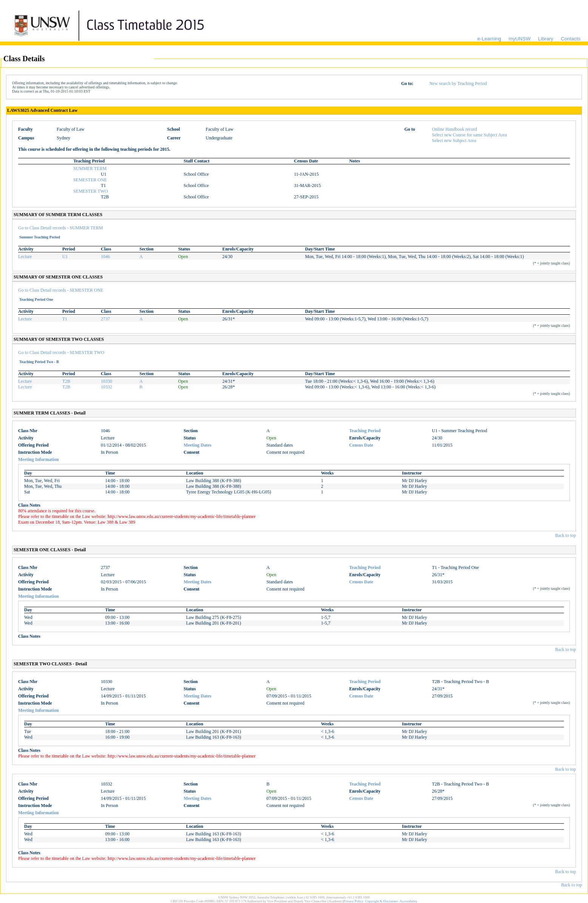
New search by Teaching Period (458, 83)
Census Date (361, 445)
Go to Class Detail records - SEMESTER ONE (61, 290)
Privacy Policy (353, 901)
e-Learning (489, 39)
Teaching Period (365, 431)
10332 (106, 387)
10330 (106, 381)
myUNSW (520, 39)
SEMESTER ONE (90, 180)
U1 (65, 257)
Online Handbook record (455, 129)
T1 (65, 319)
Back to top (566, 535)
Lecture (25, 257)
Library (546, 39)
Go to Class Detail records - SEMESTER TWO (61, 353)
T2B (66, 381)
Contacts (571, 39)
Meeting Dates (198, 445)
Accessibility (409, 901)
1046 (105, 257)
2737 (105, 319)
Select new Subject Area (454, 141)
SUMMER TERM (90, 169)
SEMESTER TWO (90, 191)
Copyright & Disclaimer (382, 901)
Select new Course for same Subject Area (470, 135)
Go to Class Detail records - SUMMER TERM (61, 228)
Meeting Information (38, 459)
